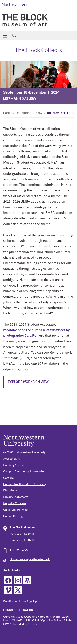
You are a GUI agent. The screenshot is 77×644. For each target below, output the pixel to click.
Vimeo (8, 590)
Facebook (8, 580)
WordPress (27, 580)
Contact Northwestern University (25, 484)
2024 (39, 113)
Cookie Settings (14, 516)
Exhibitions (23, 113)
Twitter (18, 590)
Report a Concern (15, 503)
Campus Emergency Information (24, 472)
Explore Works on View (28, 382)
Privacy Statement (15, 497)
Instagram (18, 580)
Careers (8, 478)
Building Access (14, 465)
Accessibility (12, 459)
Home (7, 113)
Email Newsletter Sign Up (20, 602)
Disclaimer (10, 491)
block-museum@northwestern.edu (30, 560)
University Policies (15, 510)
